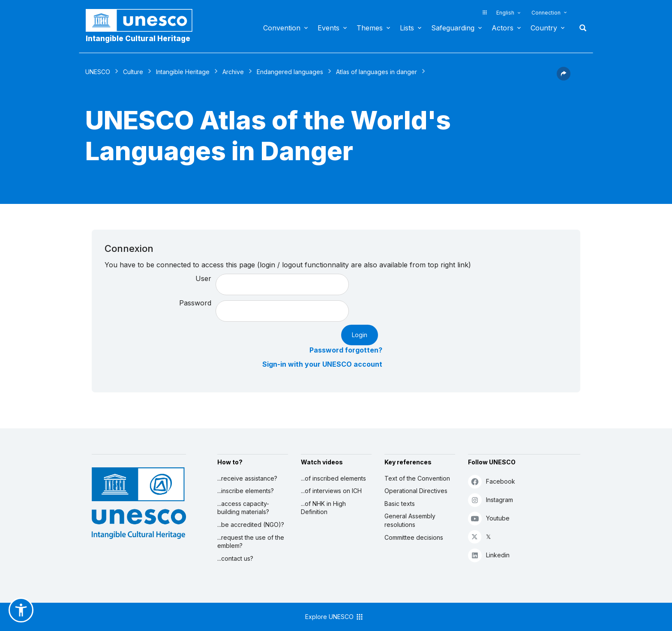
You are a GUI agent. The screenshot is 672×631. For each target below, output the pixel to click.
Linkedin (489, 555)
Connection (546, 13)
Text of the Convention (417, 478)
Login (360, 335)
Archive (233, 72)
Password (195, 303)
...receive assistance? (247, 478)
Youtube (489, 518)
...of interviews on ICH (331, 491)
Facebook (492, 481)
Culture (133, 72)
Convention (282, 28)
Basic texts (400, 504)
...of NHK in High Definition (323, 508)
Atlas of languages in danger (376, 72)
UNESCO (98, 72)
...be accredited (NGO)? (251, 525)
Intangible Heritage (183, 72)
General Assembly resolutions (410, 520)
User (203, 278)
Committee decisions (414, 537)
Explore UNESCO (334, 617)
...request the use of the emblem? (251, 542)
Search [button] (580, 28)
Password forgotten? (346, 350)
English (505, 13)
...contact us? (235, 558)
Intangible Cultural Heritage (138, 39)
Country (544, 28)
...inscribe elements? (246, 491)
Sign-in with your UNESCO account (322, 364)
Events (328, 28)
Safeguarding (453, 28)
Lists (407, 28)
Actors (502, 28)
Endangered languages (290, 72)
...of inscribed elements (333, 478)
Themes (370, 28)
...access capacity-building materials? (243, 508)
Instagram (490, 500)
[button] (564, 78)
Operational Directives (416, 491)
